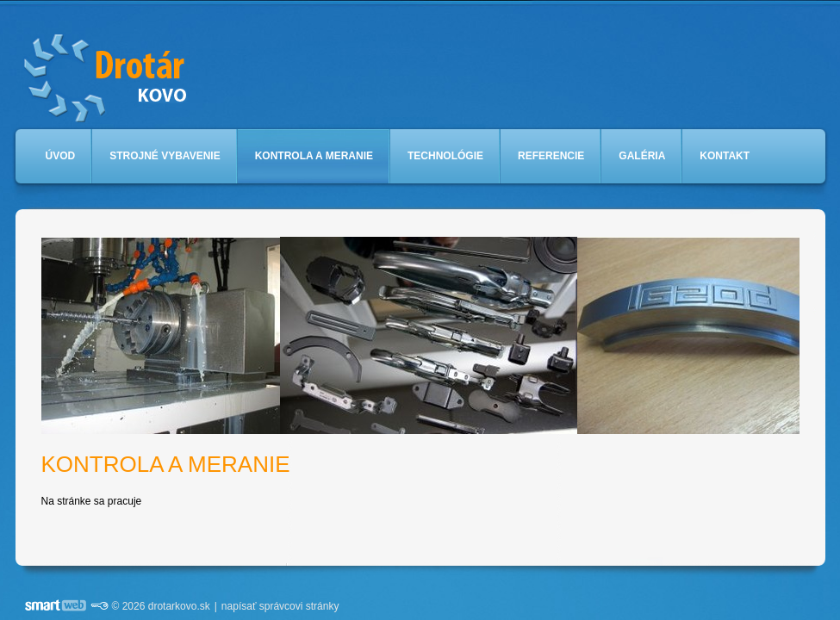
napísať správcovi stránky (280, 606)
